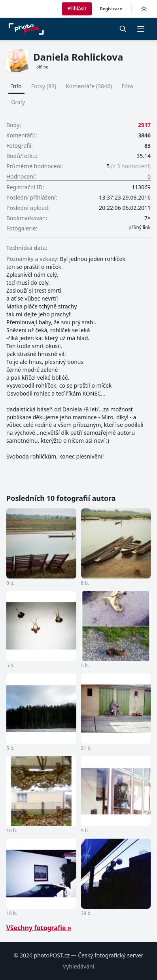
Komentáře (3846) (89, 86)
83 (148, 146)
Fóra (127, 86)
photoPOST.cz (52, 955)
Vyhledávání (78, 966)
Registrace (111, 9)
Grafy (18, 102)
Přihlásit (77, 9)
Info (16, 86)
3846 (144, 135)
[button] (141, 29)
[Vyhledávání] (123, 29)
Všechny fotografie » (39, 928)
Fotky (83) (44, 86)
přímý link (140, 228)
